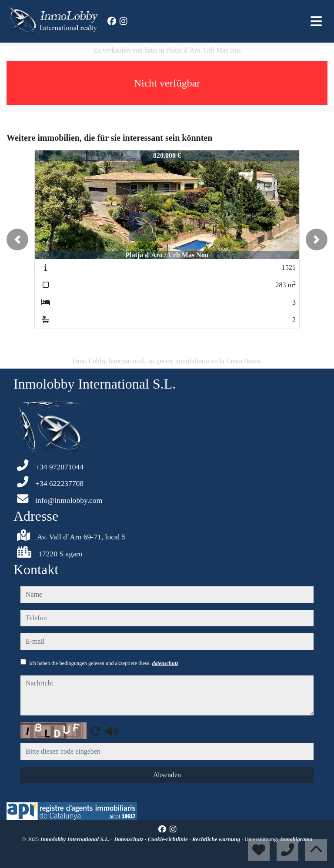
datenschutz (165, 663)
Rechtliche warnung (217, 839)
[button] (17, 239)
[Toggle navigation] (316, 21)
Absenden (167, 775)
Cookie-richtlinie (169, 839)
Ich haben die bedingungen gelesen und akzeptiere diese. (104, 663)
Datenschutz (129, 839)
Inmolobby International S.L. (76, 839)
